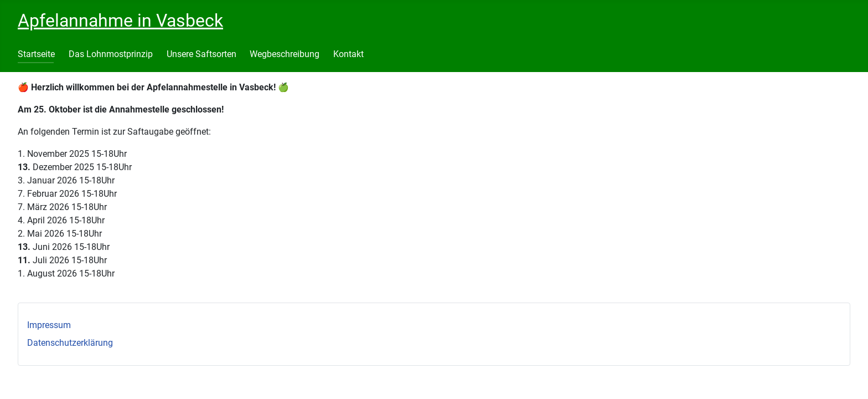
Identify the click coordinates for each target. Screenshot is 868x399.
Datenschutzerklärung (70, 343)
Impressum (49, 325)
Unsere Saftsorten (201, 54)
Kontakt (348, 54)
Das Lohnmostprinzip (111, 54)
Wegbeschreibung (285, 54)
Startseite (36, 54)
